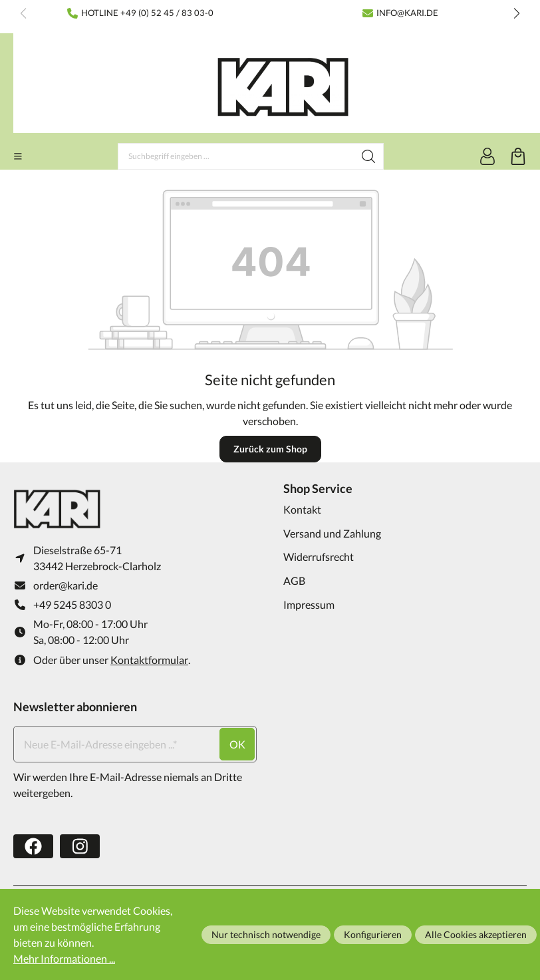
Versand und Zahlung (332, 533)
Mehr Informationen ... (64, 958)
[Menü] (18, 156)
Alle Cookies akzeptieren (476, 934)
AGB (294, 580)
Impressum (309, 604)
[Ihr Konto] (487, 156)
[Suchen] (369, 156)
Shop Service (318, 488)
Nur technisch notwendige (266, 934)
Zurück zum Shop (270, 449)
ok (237, 744)
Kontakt (302, 509)
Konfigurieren (373, 934)
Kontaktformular (149, 660)
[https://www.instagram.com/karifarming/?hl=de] (80, 847)
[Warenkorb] (518, 156)
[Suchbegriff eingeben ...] (236, 156)
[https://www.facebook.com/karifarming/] (33, 847)
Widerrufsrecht (319, 557)
